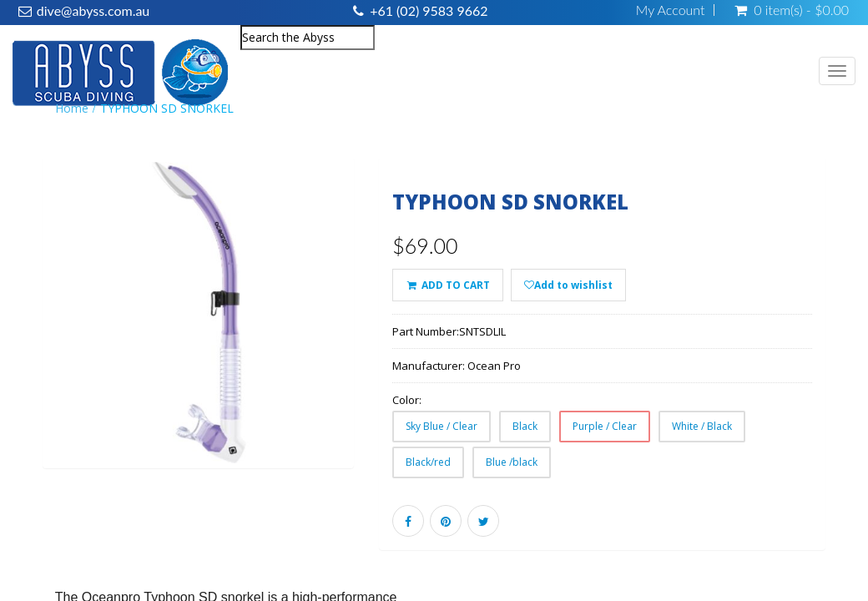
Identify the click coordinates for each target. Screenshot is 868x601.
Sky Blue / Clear (442, 426)
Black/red (428, 462)
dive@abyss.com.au (93, 10)
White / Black (702, 426)
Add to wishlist (568, 285)
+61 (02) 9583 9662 (429, 10)
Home (72, 108)
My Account (671, 10)
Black (525, 426)
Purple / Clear (605, 426)
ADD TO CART (447, 285)
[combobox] (308, 38)
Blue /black (512, 462)
